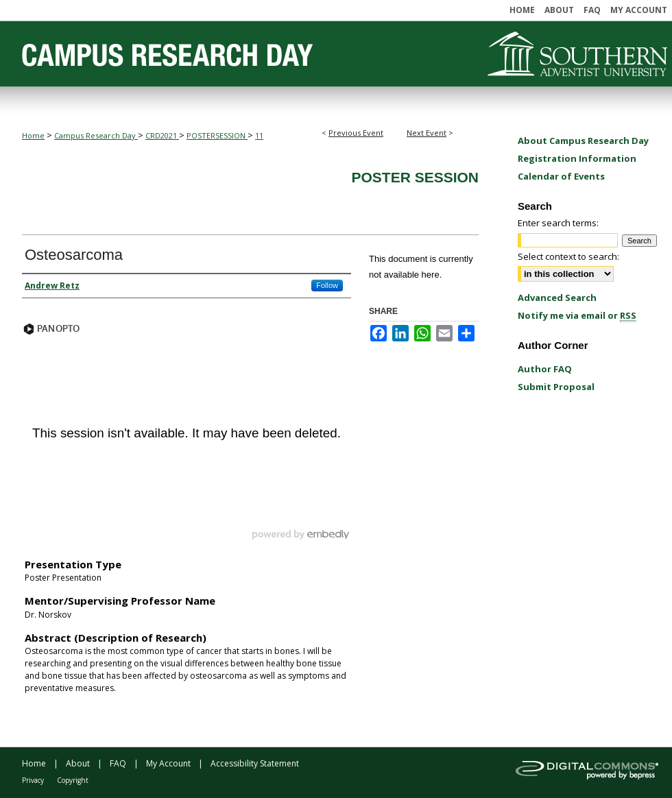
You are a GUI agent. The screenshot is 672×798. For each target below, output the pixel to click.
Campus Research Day (96, 135)
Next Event (427, 133)
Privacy (33, 780)
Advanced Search (557, 298)
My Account (168, 763)
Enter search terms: (558, 223)
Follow (327, 285)
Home (33, 135)
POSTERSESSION (217, 135)
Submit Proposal (556, 387)
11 (259, 135)
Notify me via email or (577, 315)
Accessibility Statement (255, 763)
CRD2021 (162, 135)
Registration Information (577, 158)
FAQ (118, 763)
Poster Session (415, 177)
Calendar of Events (561, 176)
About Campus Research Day (583, 141)
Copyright (73, 780)
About (78, 763)
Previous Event (356, 133)
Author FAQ (545, 369)
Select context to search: (568, 256)
